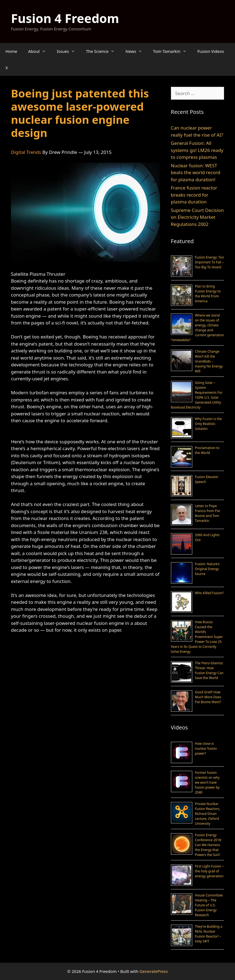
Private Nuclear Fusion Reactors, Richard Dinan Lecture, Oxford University (208, 814)
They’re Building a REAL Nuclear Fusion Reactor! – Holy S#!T (209, 934)
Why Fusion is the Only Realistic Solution (209, 424)
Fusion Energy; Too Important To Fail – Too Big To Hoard (210, 262)
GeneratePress (154, 971)
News (137, 51)
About (40, 51)
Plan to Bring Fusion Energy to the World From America (208, 294)
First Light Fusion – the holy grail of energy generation (209, 871)
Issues (68, 51)
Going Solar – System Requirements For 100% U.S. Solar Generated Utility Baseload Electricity (197, 395)
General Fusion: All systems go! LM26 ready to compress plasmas (197, 150)
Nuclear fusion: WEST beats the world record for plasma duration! (196, 173)
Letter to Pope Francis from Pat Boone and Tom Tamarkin (208, 513)
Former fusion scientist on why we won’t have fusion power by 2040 (207, 782)
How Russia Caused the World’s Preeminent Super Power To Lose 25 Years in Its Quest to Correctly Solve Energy (197, 637)
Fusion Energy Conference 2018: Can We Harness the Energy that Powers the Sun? (208, 845)
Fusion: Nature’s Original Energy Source (207, 569)
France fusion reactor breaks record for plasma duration (194, 195)
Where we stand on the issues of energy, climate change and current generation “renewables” (197, 328)
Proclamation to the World (207, 450)
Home (11, 51)
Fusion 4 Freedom (65, 18)
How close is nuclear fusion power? (206, 748)
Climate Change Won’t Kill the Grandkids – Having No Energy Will (209, 361)
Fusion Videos (211, 51)
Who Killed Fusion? (209, 593)
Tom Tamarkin (173, 51)
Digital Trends (26, 152)
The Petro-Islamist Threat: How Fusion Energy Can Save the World (209, 670)
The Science (103, 51)
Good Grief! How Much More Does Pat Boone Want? (208, 697)
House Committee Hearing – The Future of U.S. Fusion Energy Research (209, 905)
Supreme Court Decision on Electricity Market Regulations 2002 (197, 217)
